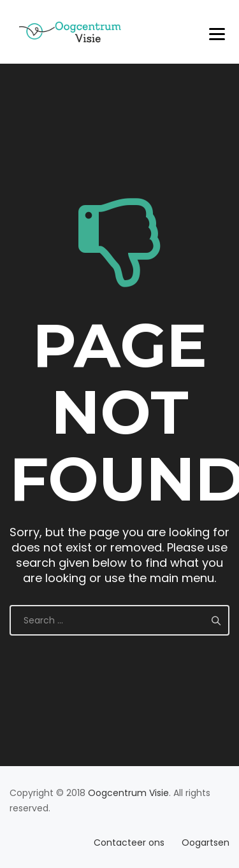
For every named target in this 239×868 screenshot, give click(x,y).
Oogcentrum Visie (128, 793)
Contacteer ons (129, 843)
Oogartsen (206, 843)
